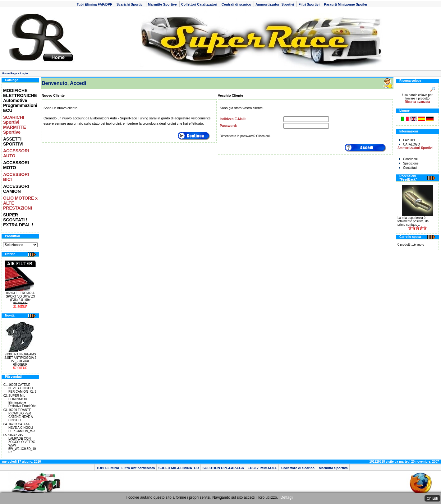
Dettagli (287, 497)
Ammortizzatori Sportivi (275, 4)
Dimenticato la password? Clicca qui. (245, 136)
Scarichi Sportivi (130, 4)
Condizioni (408, 159)
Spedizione (409, 163)
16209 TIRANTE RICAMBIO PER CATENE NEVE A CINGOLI (21, 415)
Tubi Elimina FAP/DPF (94, 4)
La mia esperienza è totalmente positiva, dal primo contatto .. (413, 221)
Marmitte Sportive (163, 4)
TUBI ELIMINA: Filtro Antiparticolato (126, 468)
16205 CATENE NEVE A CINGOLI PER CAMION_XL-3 (22, 388)
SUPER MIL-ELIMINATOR (179, 468)
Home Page (9, 73)
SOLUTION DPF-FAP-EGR (223, 468)
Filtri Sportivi (309, 4)
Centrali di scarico (237, 4)
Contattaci (408, 168)
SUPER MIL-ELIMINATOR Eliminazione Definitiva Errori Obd (22, 401)
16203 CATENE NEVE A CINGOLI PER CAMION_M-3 (22, 428)
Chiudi (432, 498)
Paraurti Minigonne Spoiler (346, 4)
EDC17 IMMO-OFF (262, 468)
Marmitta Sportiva (333, 468)
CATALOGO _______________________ (417, 148)
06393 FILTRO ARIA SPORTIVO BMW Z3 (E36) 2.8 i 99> (20, 296)
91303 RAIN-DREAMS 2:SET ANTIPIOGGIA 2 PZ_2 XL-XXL (20, 358)
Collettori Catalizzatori (200, 4)
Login (24, 73)
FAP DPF (408, 140)
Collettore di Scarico (298, 468)
